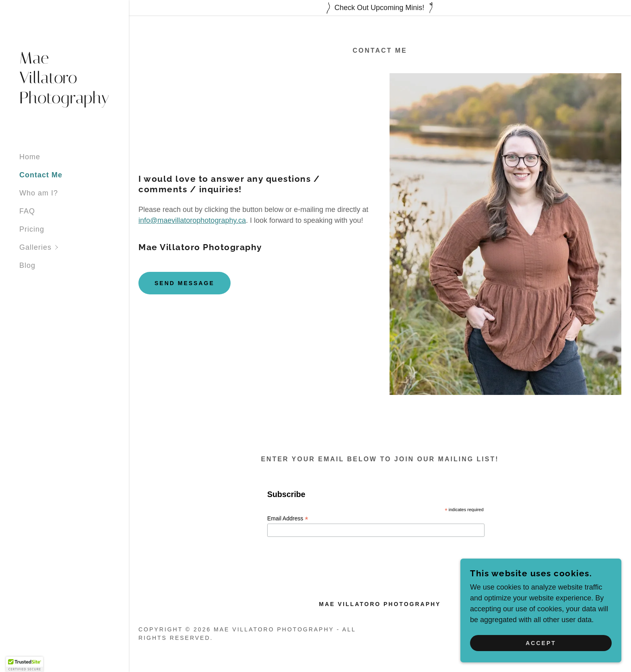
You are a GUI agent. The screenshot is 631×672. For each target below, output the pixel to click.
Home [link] (30, 157)
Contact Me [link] (41, 175)
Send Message (185, 283)
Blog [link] (27, 265)
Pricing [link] (32, 229)
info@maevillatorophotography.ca (192, 220)
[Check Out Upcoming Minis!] (380, 8)
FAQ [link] (27, 211)
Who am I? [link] (39, 193)
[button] (74, 248)
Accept (541, 643)
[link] (64, 101)
